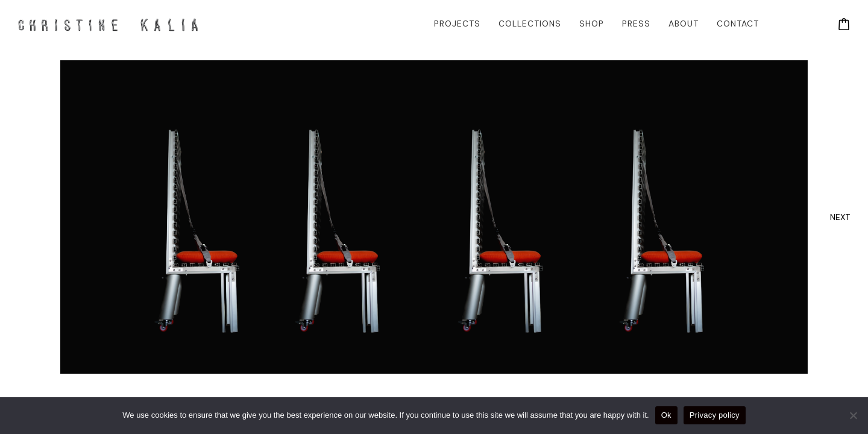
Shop (592, 24)
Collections (530, 24)
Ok (666, 415)
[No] (853, 415)
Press (636, 24)
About (684, 24)
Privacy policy (715, 415)
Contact (738, 24)
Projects (457, 24)
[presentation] (840, 217)
